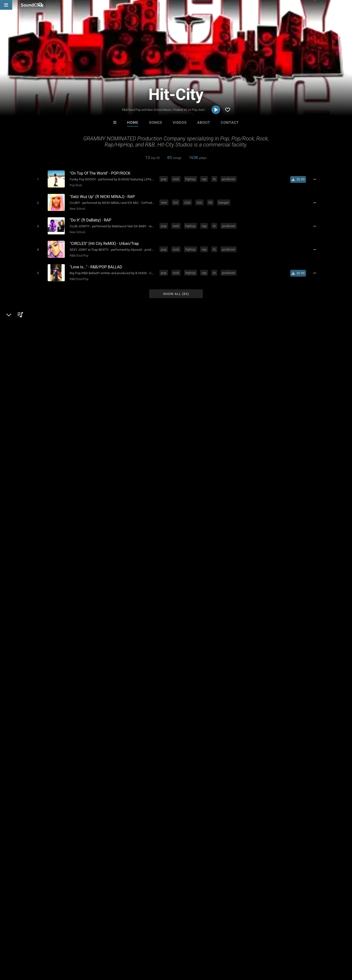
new (165, 201)
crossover (150, 787)
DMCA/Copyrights (91, 951)
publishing (114, 787)
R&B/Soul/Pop (78, 252)
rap (205, 179)
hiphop (192, 179)
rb (215, 179)
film (190, 787)
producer (230, 179)
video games (254, 787)
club (188, 201)
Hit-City (38, 619)
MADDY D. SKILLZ (236, 876)
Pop (41, 636)
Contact (230, 123)
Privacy (117, 951)
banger (225, 201)
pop (165, 179)
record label (173, 787)
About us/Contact (43, 951)
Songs (155, 123)
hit (211, 201)
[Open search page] (347, 5)
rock (177, 179)
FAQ (21, 951)
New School (76, 207)
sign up (259, 756)
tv (238, 787)
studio (132, 787)
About (204, 123)
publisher (224, 787)
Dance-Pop (56, 636)
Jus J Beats (156, 876)
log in (277, 756)
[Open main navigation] (6, 5)
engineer (205, 787)
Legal (132, 951)
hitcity (274, 787)
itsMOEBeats (115, 876)
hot (177, 201)
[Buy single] (300, 179)
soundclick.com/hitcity (56, 648)
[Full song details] (317, 179)
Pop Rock (75, 185)
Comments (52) (257, 619)
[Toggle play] (37, 179)
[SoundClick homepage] (32, 5)
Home (133, 123)
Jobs (67, 951)
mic (200, 201)
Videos (180, 123)
